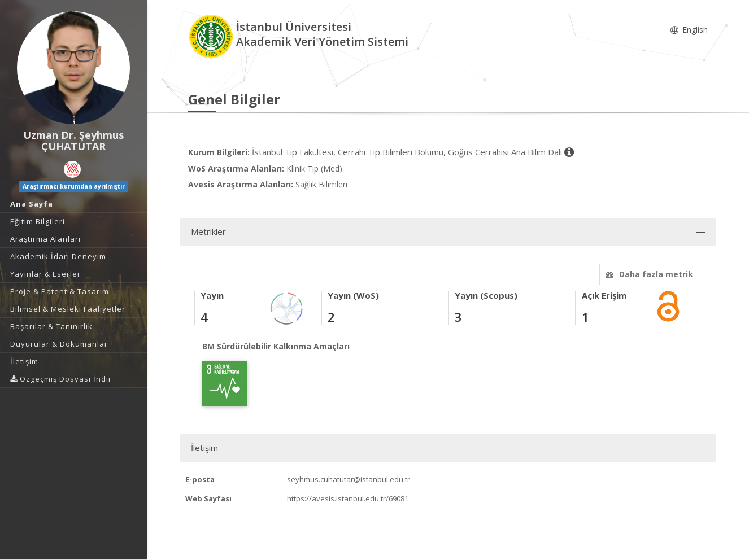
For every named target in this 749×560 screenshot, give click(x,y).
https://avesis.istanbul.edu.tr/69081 (348, 498)
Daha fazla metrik (648, 274)
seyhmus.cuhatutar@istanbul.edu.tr (349, 479)
